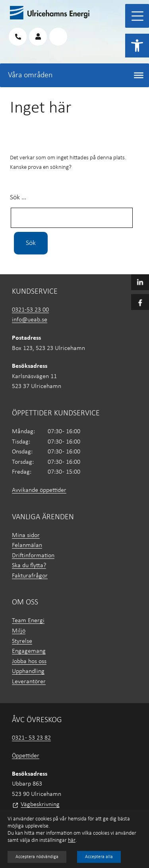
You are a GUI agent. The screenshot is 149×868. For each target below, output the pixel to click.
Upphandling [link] (28, 671)
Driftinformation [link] (33, 556)
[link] (137, 46)
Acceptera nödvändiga (37, 857)
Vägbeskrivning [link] (40, 805)
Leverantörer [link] (29, 682)
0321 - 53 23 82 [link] (31, 738)
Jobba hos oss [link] (29, 662)
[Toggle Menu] (137, 16)
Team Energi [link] (28, 621)
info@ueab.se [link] (30, 320)
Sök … (18, 198)
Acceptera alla (99, 857)
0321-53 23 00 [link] (30, 310)
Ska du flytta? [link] (29, 566)
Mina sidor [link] (26, 535)
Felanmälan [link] (27, 545)
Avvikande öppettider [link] (39, 490)
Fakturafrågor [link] (30, 576)
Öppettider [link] (26, 756)
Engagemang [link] (29, 651)
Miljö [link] (19, 631)
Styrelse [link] (22, 641)
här (72, 840)
